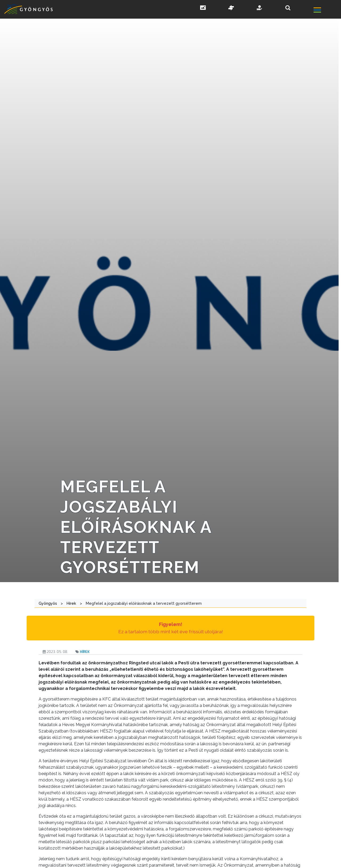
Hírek (85, 652)
